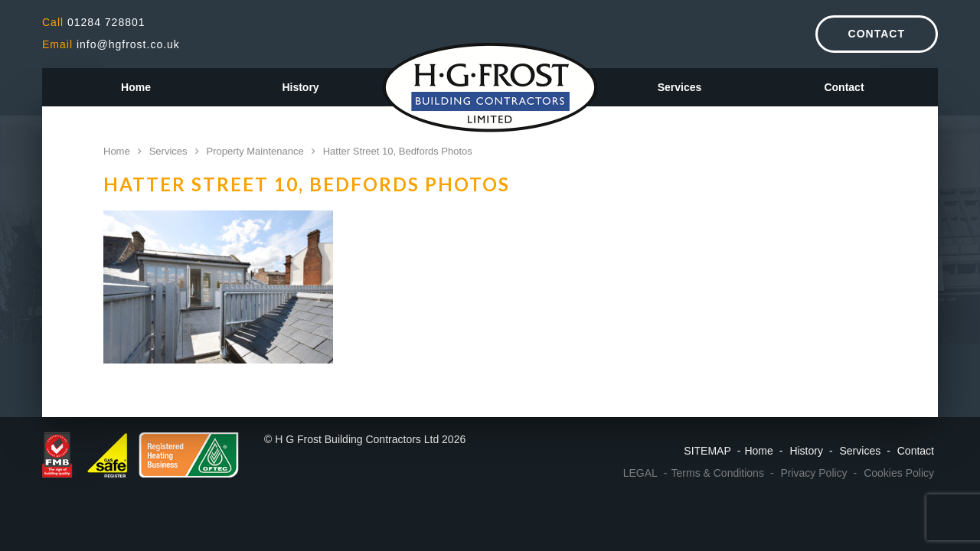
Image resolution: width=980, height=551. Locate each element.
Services (680, 87)
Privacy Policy (813, 473)
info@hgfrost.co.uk (111, 44)
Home (136, 87)
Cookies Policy (899, 473)
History (300, 87)
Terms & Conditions (718, 473)
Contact (877, 34)
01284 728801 (94, 22)
